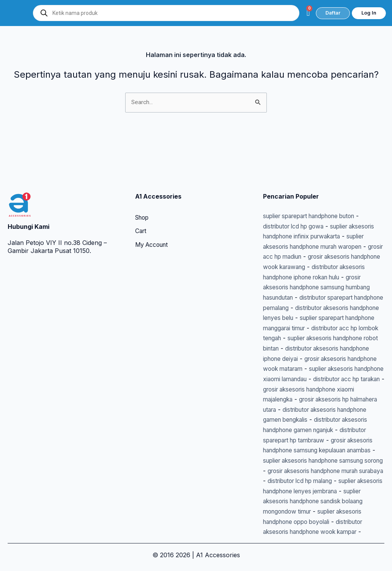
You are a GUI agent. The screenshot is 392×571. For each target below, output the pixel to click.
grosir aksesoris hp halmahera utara (320, 380)
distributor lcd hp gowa (296, 178)
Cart (141, 184)
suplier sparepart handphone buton (315, 168)
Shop (143, 170)
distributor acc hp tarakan (301, 360)
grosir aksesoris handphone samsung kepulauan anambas (309, 431)
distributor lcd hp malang (299, 471)
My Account (153, 198)
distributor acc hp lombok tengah (311, 300)
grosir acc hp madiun (326, 209)
